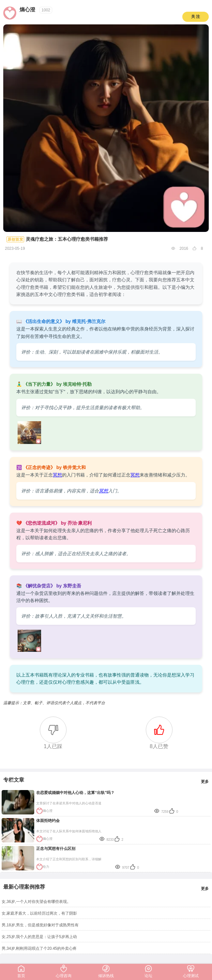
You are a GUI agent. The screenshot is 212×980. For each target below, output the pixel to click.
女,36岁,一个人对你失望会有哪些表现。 (36, 902)
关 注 (196, 17)
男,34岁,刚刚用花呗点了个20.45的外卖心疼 (39, 948)
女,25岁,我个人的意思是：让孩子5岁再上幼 (39, 937)
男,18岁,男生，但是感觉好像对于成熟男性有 (40, 925)
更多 (205, 782)
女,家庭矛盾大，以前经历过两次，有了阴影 (39, 913)
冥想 (57, 475)
